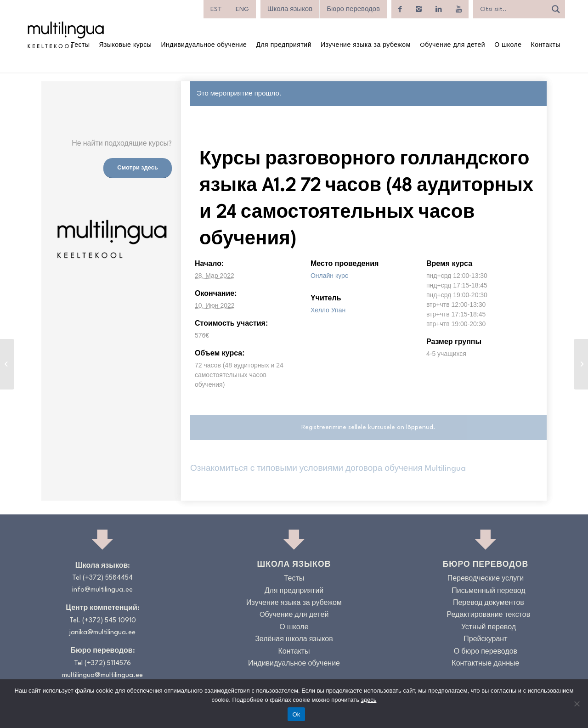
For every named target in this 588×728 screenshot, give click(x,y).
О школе (294, 628)
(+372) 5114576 (108, 663)
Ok (296, 714)
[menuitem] (216, 9)
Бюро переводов (353, 9)
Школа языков (290, 9)
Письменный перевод (488, 591)
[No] (577, 704)
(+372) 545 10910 (109, 621)
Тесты (294, 579)
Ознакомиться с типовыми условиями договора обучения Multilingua (328, 469)
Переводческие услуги (486, 579)
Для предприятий (294, 591)
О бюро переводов (486, 652)
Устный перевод (489, 628)
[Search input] (512, 9)
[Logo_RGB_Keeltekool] (65, 35)
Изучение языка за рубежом (294, 603)
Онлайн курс (329, 276)
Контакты (294, 652)
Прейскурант (485, 640)
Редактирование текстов (489, 615)
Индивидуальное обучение (294, 664)
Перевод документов (489, 603)
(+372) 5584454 (108, 578)
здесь (369, 700)
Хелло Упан (328, 310)
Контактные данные (485, 664)
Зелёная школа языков (294, 640)
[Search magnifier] (556, 9)
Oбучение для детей (294, 615)
